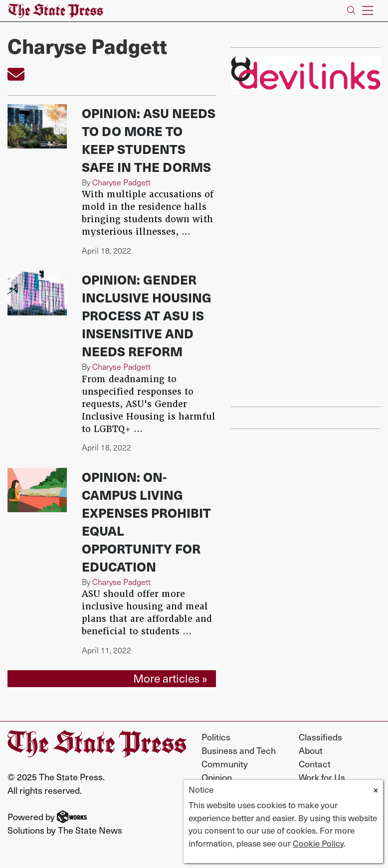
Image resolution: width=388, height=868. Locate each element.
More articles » (170, 678)
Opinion (217, 777)
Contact (315, 764)
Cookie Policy (318, 843)
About (311, 750)
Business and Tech (239, 750)
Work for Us (322, 777)
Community (225, 764)
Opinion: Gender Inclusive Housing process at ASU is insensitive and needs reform (147, 315)
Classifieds (320, 737)
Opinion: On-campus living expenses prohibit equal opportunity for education (146, 522)
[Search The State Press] (351, 11)
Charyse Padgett (121, 182)
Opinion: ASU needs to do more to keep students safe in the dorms (149, 140)
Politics (216, 737)
